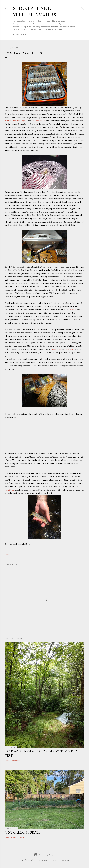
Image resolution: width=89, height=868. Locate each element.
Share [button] (7, 555)
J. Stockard (55, 349)
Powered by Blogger (44, 855)
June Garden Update (22, 832)
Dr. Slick (72, 310)
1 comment (16, 761)
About (25, 35)
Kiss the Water (39, 121)
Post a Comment (18, 837)
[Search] (83, 8)
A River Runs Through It (16, 121)
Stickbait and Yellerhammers (35, 11)
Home (16, 35)
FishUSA (69, 349)
